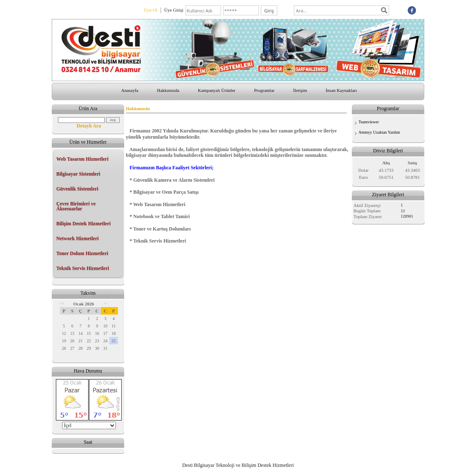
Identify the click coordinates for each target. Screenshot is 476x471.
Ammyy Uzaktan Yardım (379, 132)
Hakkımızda (168, 90)
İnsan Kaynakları (341, 90)
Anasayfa (130, 90)
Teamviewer (369, 122)
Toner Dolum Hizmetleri (82, 253)
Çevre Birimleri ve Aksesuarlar (76, 206)
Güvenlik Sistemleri (77, 189)
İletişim (300, 90)
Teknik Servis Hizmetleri (83, 268)
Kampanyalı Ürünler (217, 90)
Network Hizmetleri (77, 238)
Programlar (264, 90)
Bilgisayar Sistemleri (78, 174)
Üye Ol (151, 10)
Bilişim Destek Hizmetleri (83, 223)
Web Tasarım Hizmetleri (82, 159)
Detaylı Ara (89, 126)
